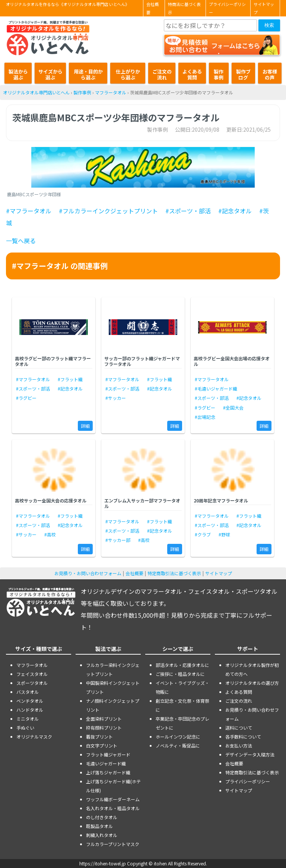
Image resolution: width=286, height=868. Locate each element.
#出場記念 (205, 417)
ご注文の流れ (162, 74)
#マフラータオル (29, 211)
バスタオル (28, 692)
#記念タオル (235, 211)
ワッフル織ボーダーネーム (113, 799)
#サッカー (116, 398)
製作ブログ (243, 74)
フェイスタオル (32, 674)
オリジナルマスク (34, 737)
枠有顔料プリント (104, 728)
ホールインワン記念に (178, 737)
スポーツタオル (32, 683)
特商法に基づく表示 (184, 8)
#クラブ (203, 534)
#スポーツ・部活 (188, 211)
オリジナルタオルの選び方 (252, 683)
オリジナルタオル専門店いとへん (36, 92)
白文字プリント (102, 745)
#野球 (224, 534)
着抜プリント (99, 737)
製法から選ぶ (18, 74)
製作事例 (219, 74)
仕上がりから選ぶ (128, 74)
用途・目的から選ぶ (88, 74)
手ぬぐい (25, 728)
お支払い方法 (239, 745)
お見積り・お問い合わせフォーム (88, 573)
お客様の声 (270, 74)
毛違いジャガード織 (106, 763)
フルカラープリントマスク (113, 844)
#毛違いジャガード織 (216, 388)
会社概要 (152, 8)
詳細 (85, 426)
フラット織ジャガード (108, 754)
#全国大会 (233, 408)
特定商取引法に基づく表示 (174, 573)
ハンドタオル (30, 710)
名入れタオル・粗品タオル (113, 808)
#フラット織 (70, 379)
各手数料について (243, 737)
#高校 (50, 534)
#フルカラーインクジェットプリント (108, 211)
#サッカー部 (118, 540)
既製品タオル (99, 826)
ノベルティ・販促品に (178, 745)
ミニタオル (28, 719)
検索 (269, 25)
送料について (239, 728)
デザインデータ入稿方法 (250, 754)
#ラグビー (26, 398)
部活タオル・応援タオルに (182, 665)
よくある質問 (192, 74)
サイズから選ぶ (50, 74)
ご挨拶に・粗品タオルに (180, 674)
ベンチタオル (30, 701)
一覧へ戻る (21, 241)
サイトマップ (264, 8)
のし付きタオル (102, 817)
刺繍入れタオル (102, 835)
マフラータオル (111, 92)
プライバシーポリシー (227, 8)
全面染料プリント (104, 719)
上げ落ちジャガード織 (108, 772)
